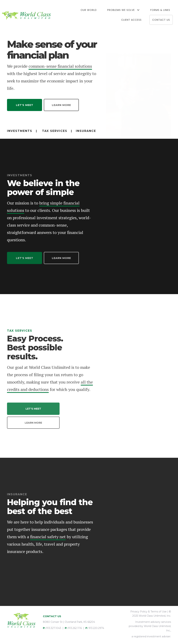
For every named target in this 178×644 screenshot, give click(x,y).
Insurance (86, 131)
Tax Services (55, 131)
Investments (20, 131)
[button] (138, 10)
